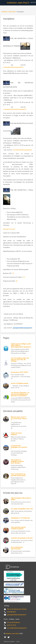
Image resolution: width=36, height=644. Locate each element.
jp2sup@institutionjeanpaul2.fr (17, 615)
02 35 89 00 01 (12, 612)
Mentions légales (9, 642)
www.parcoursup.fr (9, 229)
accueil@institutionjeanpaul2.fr (23, 150)
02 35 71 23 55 (12, 625)
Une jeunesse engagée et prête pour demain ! (17, 461)
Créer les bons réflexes (16, 434)
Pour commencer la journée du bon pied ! (18, 475)
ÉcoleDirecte (11, 567)
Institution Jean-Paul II (12, 634)
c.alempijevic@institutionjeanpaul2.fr (15, 109)
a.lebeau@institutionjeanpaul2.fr (13, 67)
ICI (13, 273)
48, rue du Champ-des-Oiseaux (17, 609)
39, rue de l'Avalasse (13, 622)
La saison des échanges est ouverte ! (19, 447)
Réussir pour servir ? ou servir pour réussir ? (19, 419)
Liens (18, 642)
